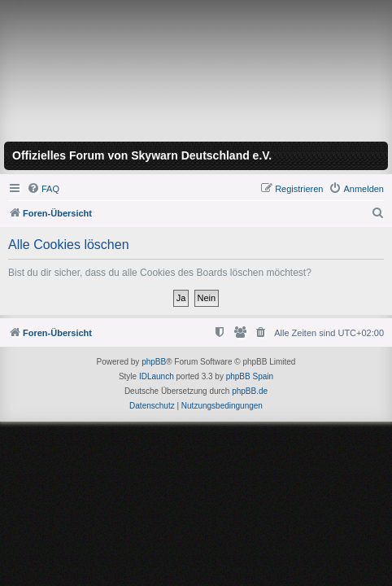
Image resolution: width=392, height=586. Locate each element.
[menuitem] (43, 189)
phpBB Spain (250, 376)
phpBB (154, 362)
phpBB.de (250, 391)
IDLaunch (157, 376)
